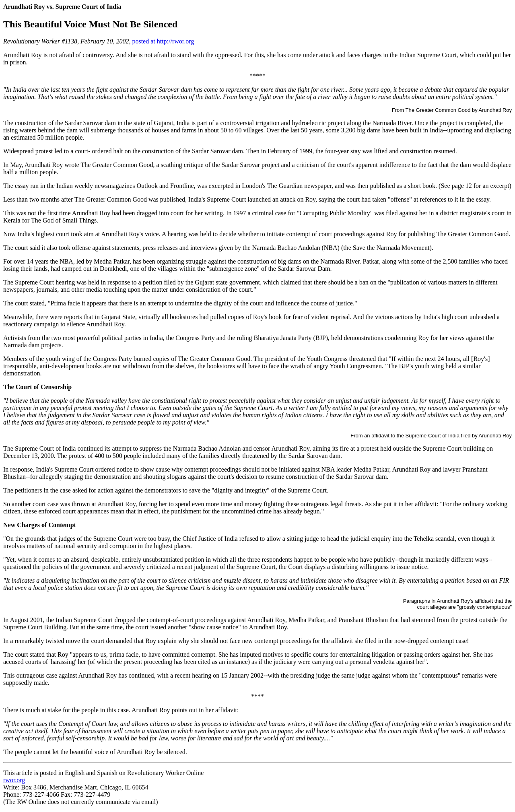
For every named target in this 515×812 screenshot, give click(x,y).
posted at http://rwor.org (163, 41)
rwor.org (14, 780)
